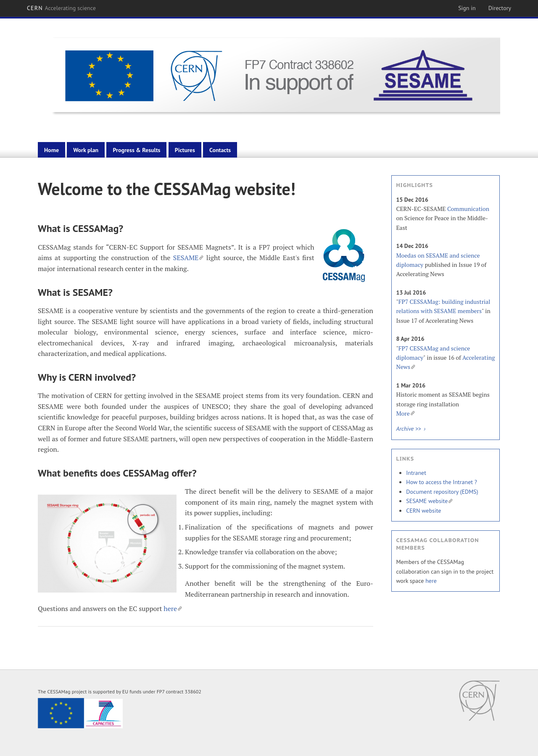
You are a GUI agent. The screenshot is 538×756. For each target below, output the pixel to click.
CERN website (423, 511)
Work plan (86, 150)
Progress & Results (136, 150)
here (173, 608)
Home (51, 150)
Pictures (185, 150)
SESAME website (429, 501)
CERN (61, 8)
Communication (468, 209)
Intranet (416, 473)
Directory (500, 8)
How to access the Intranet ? (442, 482)
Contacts (220, 150)
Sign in (467, 8)
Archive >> (409, 429)
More (405, 413)
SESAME (189, 258)
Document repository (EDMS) (442, 492)
